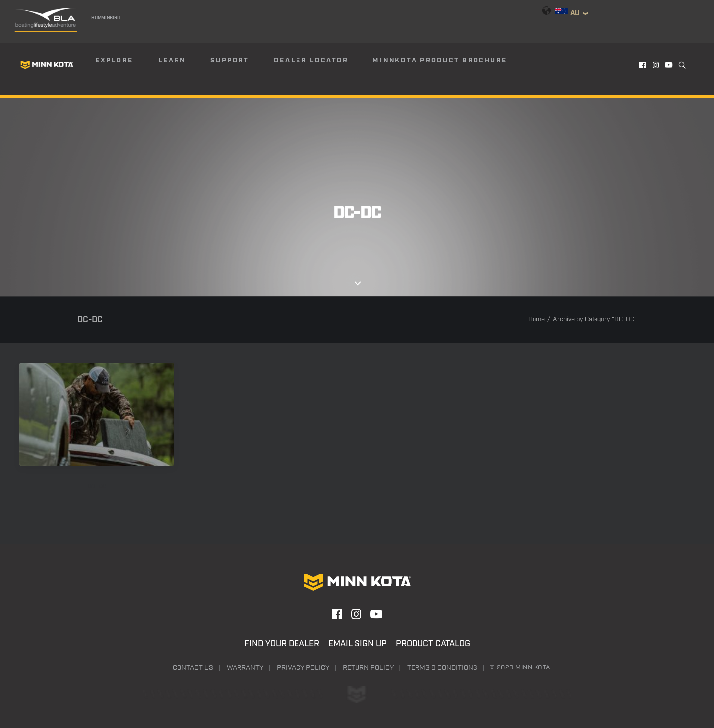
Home (536, 320)
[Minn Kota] (47, 65)
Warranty (245, 668)
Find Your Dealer (282, 644)
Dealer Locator (311, 61)
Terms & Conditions (442, 668)
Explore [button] (114, 61)
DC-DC (97, 487)
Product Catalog (433, 644)
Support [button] (230, 61)
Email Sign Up (357, 644)
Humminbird (106, 18)
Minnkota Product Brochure (440, 61)
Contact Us (193, 668)
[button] (643, 65)
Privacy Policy (303, 668)
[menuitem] (126, 65)
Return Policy (368, 668)
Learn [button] (172, 61)
